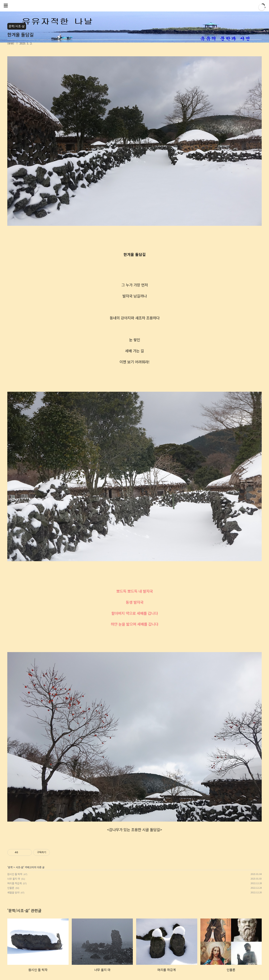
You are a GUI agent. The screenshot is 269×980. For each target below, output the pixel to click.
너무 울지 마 (14, 879)
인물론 (11, 888)
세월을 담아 (13, 892)
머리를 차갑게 (14, 883)
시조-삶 (19, 867)
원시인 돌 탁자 (15, 874)
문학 (10, 867)
